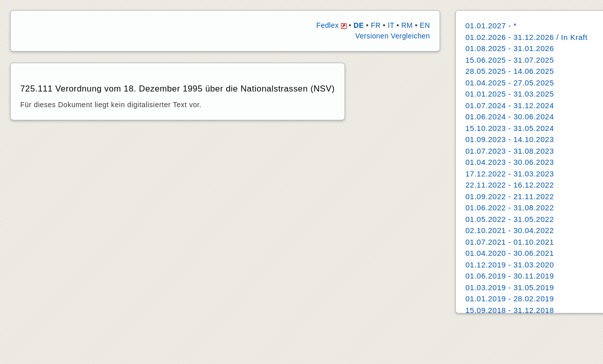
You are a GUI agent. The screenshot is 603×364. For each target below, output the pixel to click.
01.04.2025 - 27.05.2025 (510, 83)
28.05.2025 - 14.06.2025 (510, 71)
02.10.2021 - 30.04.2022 (510, 230)
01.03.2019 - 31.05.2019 (510, 287)
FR (376, 25)
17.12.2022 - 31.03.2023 (510, 174)
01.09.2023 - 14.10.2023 (510, 139)
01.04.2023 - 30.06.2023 (510, 162)
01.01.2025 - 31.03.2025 (510, 94)
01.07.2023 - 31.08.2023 (510, 151)
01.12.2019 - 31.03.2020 (510, 265)
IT (391, 25)
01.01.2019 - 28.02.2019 (510, 299)
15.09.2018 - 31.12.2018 (510, 310)
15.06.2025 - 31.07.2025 (510, 60)
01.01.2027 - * (491, 26)
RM (407, 25)
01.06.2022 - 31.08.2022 (510, 208)
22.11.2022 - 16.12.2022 (510, 185)
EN (425, 25)
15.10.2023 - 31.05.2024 (510, 128)
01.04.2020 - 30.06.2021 (510, 253)
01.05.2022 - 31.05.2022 (510, 219)
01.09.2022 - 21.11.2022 (510, 196)
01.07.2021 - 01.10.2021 (510, 242)
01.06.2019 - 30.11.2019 (510, 276)
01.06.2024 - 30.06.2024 (510, 117)
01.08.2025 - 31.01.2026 (510, 48)
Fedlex (331, 25)
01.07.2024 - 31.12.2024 (510, 105)
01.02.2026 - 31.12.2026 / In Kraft (526, 37)
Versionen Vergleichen (393, 36)
